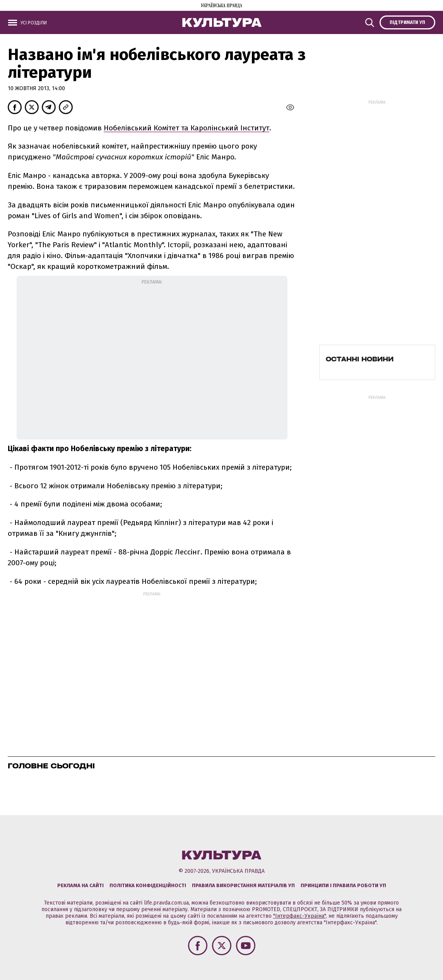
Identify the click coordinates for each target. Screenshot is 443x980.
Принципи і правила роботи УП (343, 885)
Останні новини (360, 359)
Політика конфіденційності (148, 885)
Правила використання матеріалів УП (243, 885)
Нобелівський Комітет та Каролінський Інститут (186, 128)
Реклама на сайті (80, 885)
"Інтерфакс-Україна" (299, 916)
